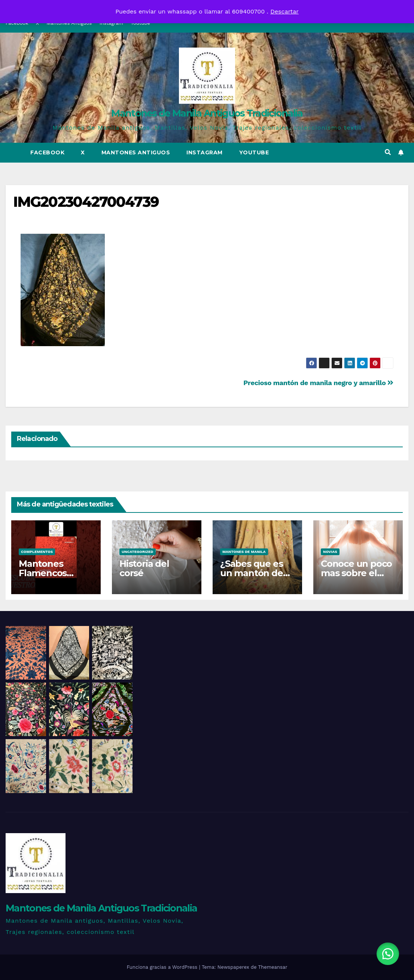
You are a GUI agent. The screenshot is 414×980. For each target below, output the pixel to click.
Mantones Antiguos (136, 152)
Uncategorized (138, 552)
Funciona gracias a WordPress (163, 967)
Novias (330, 552)
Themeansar (273, 967)
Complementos (37, 552)
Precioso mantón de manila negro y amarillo (318, 383)
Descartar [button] (284, 11)
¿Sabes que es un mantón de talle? (252, 573)
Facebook (47, 152)
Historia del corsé (144, 568)
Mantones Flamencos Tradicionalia (47, 573)
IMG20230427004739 (86, 202)
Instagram (205, 152)
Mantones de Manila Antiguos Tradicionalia (207, 113)
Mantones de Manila (244, 552)
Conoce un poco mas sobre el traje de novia (356, 573)
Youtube (254, 152)
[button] (388, 152)
